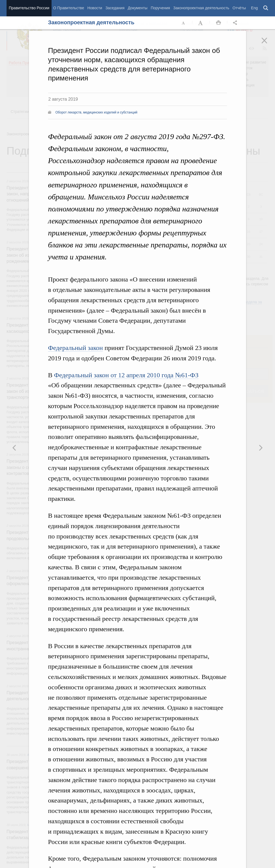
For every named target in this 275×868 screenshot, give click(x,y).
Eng (254, 8)
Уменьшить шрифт (184, 23)
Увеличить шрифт (201, 23)
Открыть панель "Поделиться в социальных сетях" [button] (236, 23)
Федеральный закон (75, 348)
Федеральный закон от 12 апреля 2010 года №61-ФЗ (126, 375)
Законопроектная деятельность (201, 8)
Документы (137, 8)
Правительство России (29, 8)
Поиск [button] (266, 8)
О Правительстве (69, 8)
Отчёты (239, 8)
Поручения (160, 8)
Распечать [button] (219, 23)
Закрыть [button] (268, 44)
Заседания (115, 8)
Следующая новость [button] (14, 448)
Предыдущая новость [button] (261, 448)
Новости (95, 8)
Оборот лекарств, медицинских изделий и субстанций (96, 112)
